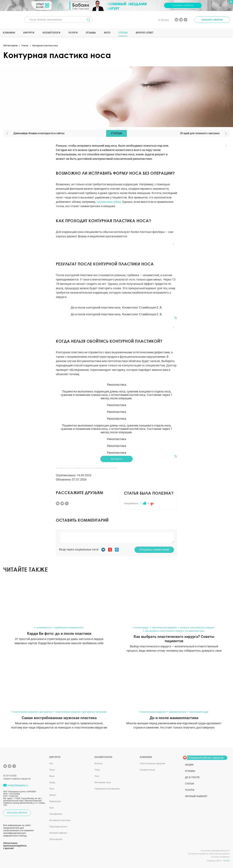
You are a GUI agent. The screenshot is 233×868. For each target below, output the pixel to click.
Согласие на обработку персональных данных (209, 854)
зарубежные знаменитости (69, 627)
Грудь (52, 782)
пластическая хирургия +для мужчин (33, 712)
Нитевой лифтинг (58, 833)
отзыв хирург (142, 627)
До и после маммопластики (174, 718)
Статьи (123, 33)
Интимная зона (103, 782)
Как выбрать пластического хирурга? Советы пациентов (174, 639)
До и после (192, 777)
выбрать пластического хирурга (197, 627)
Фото (107, 33)
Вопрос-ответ (145, 33)
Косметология (147, 770)
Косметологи (52, 33)
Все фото (116, 459)
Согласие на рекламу (220, 857)
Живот (53, 795)
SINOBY (226, 861)
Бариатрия (55, 801)
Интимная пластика (60, 820)
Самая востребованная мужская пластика (59, 718)
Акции (189, 765)
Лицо (52, 770)
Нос (51, 763)
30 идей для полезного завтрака (200, 133)
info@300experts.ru (18, 785)
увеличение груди (199, 712)
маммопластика (178, 712)
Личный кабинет (196, 796)
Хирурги (29, 33)
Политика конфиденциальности (215, 851)
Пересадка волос (58, 827)
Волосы (99, 763)
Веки (52, 776)
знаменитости (44, 627)
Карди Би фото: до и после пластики (59, 634)
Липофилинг (56, 814)
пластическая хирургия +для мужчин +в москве (81, 712)
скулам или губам (109, 202)
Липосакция (56, 839)
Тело (52, 789)
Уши (51, 808)
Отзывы (91, 33)
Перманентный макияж (107, 789)
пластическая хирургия (164, 627)
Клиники (9, 33)
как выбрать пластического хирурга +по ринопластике (175, 631)
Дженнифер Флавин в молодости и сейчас (39, 133)
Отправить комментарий (154, 550)
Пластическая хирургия (153, 763)
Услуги (73, 33)
